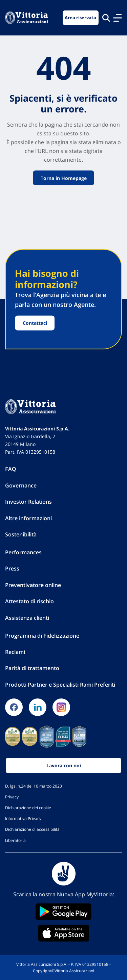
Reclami (15, 652)
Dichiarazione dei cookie (28, 807)
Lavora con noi (64, 765)
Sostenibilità (21, 534)
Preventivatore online (33, 585)
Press (12, 568)
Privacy (12, 797)
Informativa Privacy (23, 818)
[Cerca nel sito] (106, 18)
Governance (21, 485)
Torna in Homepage (64, 178)
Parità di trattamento (32, 668)
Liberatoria (15, 840)
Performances (23, 552)
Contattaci (35, 323)
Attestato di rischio (29, 601)
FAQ (11, 469)
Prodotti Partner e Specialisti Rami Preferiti (60, 685)
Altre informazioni (28, 518)
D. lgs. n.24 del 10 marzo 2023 (34, 786)
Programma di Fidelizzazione (42, 636)
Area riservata (80, 18)
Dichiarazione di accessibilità (32, 829)
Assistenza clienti (27, 618)
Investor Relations (28, 502)
